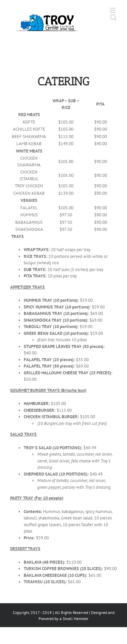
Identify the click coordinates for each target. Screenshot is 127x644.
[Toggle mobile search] (113, 17)
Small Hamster (76, 619)
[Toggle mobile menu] (113, 10)
